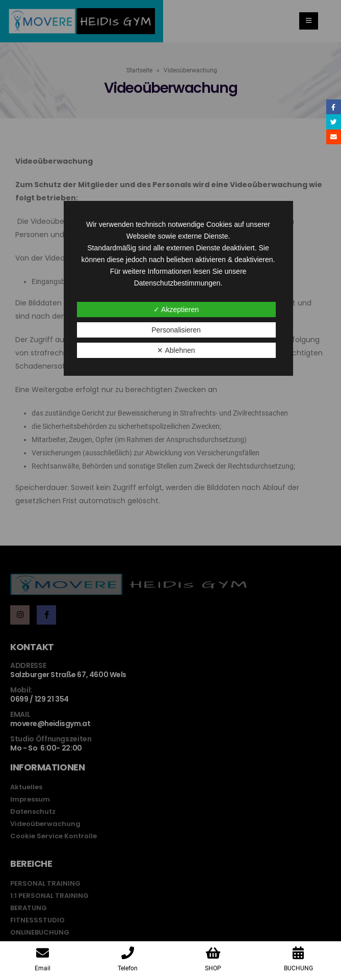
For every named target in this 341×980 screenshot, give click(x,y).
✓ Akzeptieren (176, 310)
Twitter (334, 122)
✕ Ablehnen (176, 350)
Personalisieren (176, 330)
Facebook (334, 107)
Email (334, 137)
